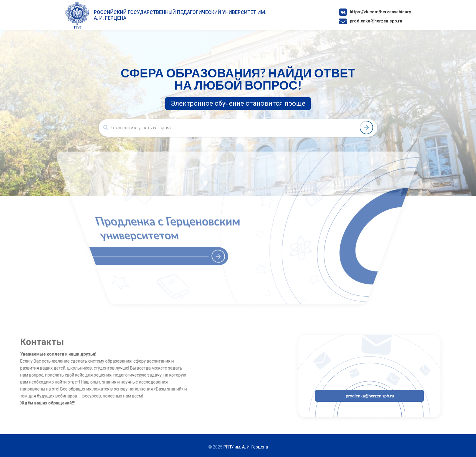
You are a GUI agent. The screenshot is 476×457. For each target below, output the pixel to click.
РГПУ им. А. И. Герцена (246, 447)
